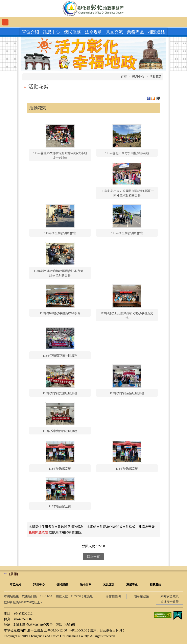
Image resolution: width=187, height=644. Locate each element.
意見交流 (114, 32)
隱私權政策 (142, 596)
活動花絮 (156, 77)
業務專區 (135, 32)
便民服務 (72, 32)
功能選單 (5, 22)
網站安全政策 (170, 596)
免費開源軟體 (38, 532)
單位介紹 (30, 32)
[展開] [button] (14, 574)
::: (5, 574)
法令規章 (93, 32)
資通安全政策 (170, 602)
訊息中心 (51, 32)
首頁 (124, 77)
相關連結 (156, 32)
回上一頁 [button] (93, 557)
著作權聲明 (113, 596)
